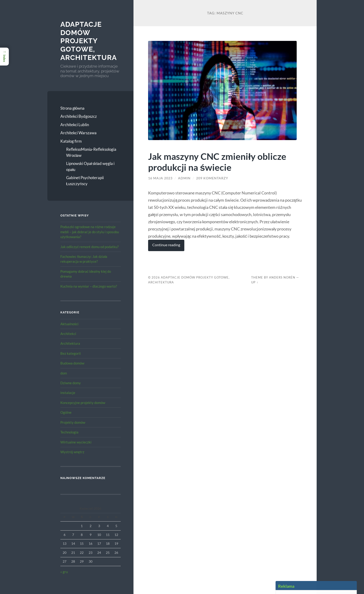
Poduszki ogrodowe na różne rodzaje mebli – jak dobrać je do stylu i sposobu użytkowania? (90, 232)
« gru (64, 572)
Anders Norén (282, 277)
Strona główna (73, 108)
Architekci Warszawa (78, 133)
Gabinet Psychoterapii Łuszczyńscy (85, 181)
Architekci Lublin (75, 125)
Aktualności (70, 324)
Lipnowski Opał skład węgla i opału (90, 166)
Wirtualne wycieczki (76, 442)
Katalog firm (71, 141)
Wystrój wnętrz (72, 452)
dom (64, 373)
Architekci (68, 334)
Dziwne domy (71, 383)
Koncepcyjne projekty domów (83, 403)
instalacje (68, 393)
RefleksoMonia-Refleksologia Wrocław (91, 152)
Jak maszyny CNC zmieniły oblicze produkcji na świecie (217, 162)
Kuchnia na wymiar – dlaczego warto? (89, 286)
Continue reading (166, 245)
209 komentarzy (212, 178)
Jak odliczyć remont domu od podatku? (90, 247)
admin (184, 178)
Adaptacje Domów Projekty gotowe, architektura (89, 41)
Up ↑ (255, 282)
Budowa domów (72, 363)
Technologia (69, 432)
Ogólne (66, 412)
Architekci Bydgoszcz (79, 116)
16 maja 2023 (160, 178)
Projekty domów (73, 422)
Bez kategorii (71, 353)
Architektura (70, 343)
